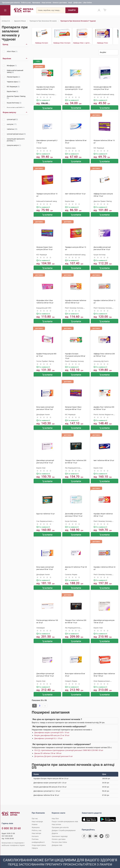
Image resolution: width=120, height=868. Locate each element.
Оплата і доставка (60, 3)
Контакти (35, 831)
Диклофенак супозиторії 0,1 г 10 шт (48, 733)
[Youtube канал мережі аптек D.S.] (96, 831)
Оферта (35, 843)
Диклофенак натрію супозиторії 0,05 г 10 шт (52, 727)
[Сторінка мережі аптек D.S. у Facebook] (84, 831)
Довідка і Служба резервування (64, 825)
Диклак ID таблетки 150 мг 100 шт (48, 748)
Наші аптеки (46, 3)
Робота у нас (26, 3)
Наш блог (55, 813)
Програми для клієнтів (11, 3)
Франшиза (36, 3)
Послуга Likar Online (59, 837)
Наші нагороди (37, 816)
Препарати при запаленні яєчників (43, 21)
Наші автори (36, 828)
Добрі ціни (77, 3)
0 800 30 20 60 (11, 823)
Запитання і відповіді (60, 831)
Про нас (35, 813)
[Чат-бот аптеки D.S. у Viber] (107, 831)
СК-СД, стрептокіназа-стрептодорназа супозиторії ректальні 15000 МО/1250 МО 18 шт (69, 745)
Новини (35, 819)
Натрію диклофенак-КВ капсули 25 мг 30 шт (52, 730)
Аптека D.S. (6, 21)
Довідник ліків (57, 840)
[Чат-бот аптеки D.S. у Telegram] (101, 831)
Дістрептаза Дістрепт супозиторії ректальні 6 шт (53, 751)
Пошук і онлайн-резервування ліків (65, 816)
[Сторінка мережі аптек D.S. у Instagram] (90, 831)
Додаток (55, 828)
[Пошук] (70, 11)
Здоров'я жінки (20, 21)
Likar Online (87, 3)
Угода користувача (39, 840)
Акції (70, 3)
